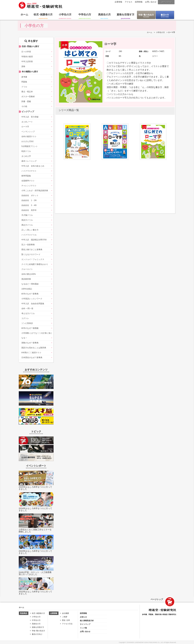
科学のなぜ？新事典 (30, 294)
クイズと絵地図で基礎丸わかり (35, 264)
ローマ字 (25, 127)
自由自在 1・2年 (29, 200)
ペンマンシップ (28, 132)
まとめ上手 (26, 156)
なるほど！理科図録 (30, 284)
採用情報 (139, 2)
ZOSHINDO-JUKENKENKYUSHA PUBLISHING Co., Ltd (145, 642)
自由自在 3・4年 (29, 205)
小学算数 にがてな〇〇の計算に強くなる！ (37, 335)
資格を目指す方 (126, 15)
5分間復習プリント (30, 146)
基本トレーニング (29, 161)
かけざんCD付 (27, 141)
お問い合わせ (151, 2)
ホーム (24, 15)
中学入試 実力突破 (30, 117)
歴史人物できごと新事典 (32, 250)
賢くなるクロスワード (31, 254)
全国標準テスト (28, 181)
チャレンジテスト (29, 186)
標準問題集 (26, 176)
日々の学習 (26, 52)
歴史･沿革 (66, 620)
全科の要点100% (29, 274)
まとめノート (27, 122)
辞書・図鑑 (26, 101)
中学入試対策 (27, 62)
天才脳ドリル (27, 215)
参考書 (24, 77)
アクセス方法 (67, 624)
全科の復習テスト (29, 137)
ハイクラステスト (29, 171)
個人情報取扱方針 (87, 621)
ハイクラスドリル (29, 235)
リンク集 (83, 628)
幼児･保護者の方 (43, 15)
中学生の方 (85, 15)
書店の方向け (37, 634)
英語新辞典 (26, 279)
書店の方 (165, 15)
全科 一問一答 (27, 309)
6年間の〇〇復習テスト (31, 353)
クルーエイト (27, 269)
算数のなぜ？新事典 (30, 343)
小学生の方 (65, 15)
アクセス (129, 2)
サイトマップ (85, 624)
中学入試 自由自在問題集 (33, 304)
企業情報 (118, 2)
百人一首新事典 (28, 245)
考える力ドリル (28, 313)
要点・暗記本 (27, 92)
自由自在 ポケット (30, 195)
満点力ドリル (27, 225)
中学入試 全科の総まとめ (33, 166)
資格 (23, 66)
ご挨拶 (65, 617)
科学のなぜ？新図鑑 (30, 328)
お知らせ (83, 617)
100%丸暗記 (27, 289)
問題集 (24, 82)
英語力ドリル (27, 220)
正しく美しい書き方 (30, 230)
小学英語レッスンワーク (32, 299)
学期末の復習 (27, 57)
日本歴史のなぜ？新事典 (32, 358)
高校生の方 (104, 15)
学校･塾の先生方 (146, 15)
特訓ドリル (26, 151)
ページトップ (157, 599)
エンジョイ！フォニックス (33, 259)
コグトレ (25, 318)
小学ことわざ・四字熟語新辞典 (35, 191)
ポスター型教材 (28, 97)
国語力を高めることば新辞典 (34, 348)
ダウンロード (167, 2)
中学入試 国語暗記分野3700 (34, 240)
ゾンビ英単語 (27, 323)
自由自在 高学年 (29, 210)
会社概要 (65, 613)
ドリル (24, 87)
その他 (24, 106)
